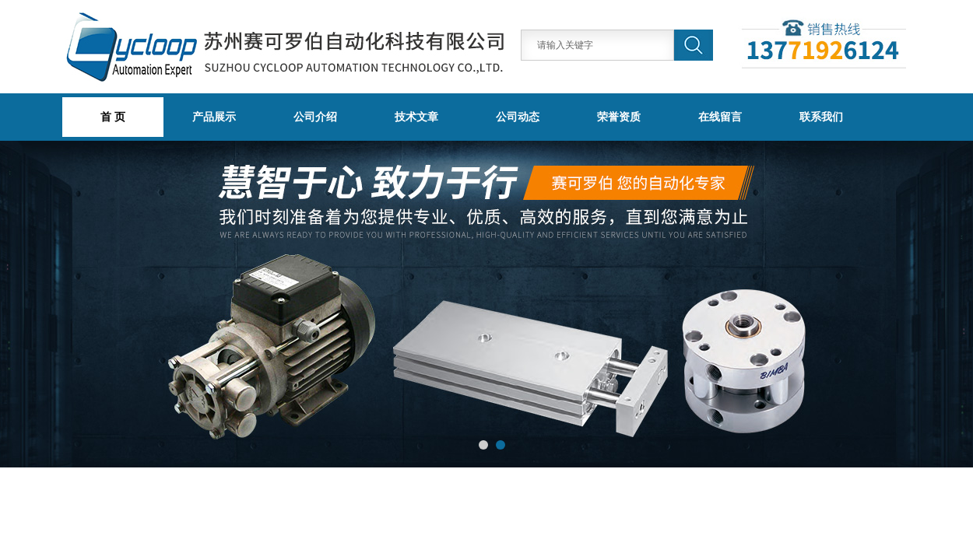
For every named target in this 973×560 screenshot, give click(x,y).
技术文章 (416, 117)
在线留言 (720, 117)
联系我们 (821, 117)
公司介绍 (315, 117)
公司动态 (518, 117)
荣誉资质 (619, 117)
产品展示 (214, 117)
